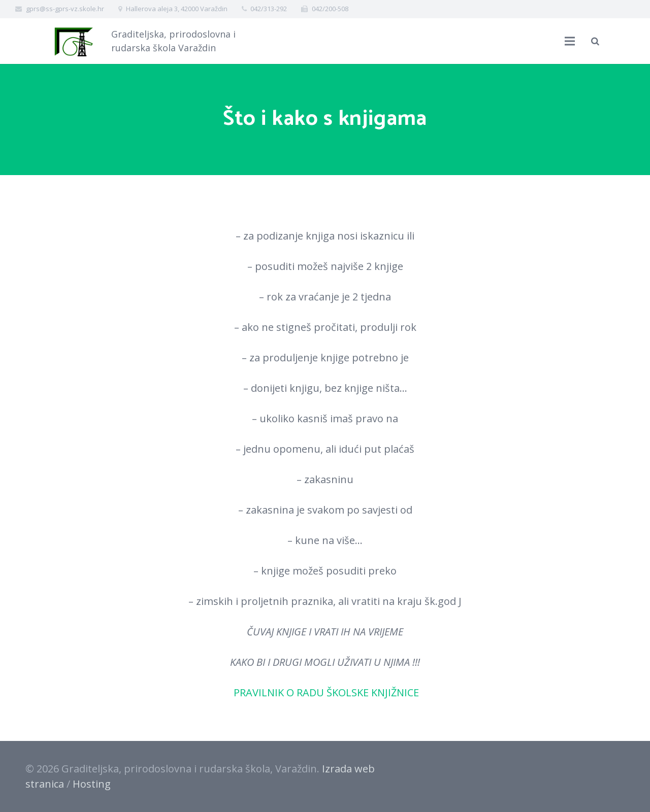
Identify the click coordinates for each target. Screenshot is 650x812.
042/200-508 (330, 9)
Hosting (92, 784)
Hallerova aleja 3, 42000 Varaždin (177, 9)
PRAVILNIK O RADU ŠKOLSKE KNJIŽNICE (325, 692)
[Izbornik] (570, 41)
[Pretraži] (595, 41)
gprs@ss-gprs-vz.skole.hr (65, 9)
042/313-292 (269, 9)
